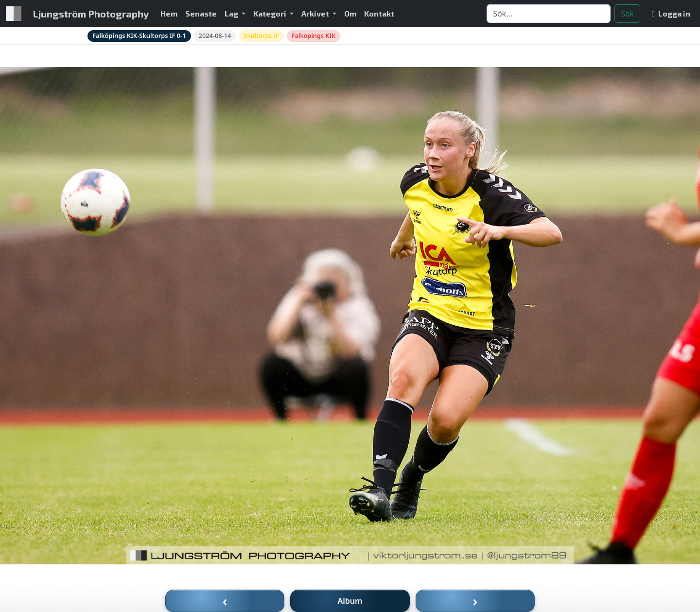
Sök (627, 14)
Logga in (671, 13)
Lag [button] (232, 13)
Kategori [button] (271, 13)
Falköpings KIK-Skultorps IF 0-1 (139, 35)
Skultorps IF (261, 35)
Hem (169, 13)
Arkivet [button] (316, 13)
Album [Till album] (350, 601)
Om (350, 13)
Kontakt (379, 13)
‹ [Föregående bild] (225, 601)
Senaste (201, 13)
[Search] (549, 14)
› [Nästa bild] (475, 601)
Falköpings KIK (314, 35)
